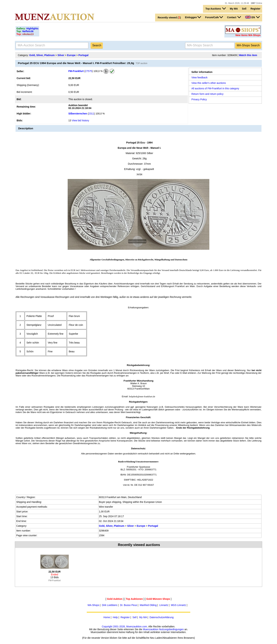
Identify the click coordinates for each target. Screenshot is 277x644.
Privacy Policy (199, 99)
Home (107, 617)
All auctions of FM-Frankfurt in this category (215, 88)
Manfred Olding (148, 605)
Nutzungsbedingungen (171, 629)
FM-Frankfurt (76, 71)
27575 (89, 71)
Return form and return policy (207, 94)
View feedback (200, 77)
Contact (234, 17)
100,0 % (98, 71)
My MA (234, 9)
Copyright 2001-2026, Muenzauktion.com (124, 626)
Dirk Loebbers (110, 605)
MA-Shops (93, 605)
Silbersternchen (78, 114)
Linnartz (164, 605)
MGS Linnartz (178, 605)
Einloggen (193, 17)
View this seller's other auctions (209, 83)
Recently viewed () (169, 17)
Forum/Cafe (214, 17)
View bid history (80, 120)
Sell (244, 9)
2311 (91, 114)
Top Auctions (216, 8)
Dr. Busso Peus (129, 605)
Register (255, 9)
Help (115, 617)
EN (252, 17)
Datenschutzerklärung (161, 617)
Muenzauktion (151, 629)
